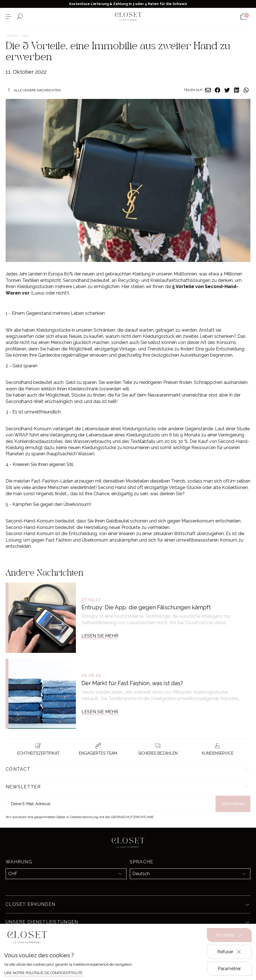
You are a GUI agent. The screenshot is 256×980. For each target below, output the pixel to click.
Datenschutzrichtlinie (132, 817)
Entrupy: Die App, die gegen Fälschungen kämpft (146, 607)
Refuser (229, 952)
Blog (25, 36)
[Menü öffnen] (8, 16)
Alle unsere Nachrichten (33, 90)
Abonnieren (233, 804)
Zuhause (12, 36)
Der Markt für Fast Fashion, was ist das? (132, 683)
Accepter (229, 935)
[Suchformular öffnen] (20, 16)
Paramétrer (229, 969)
